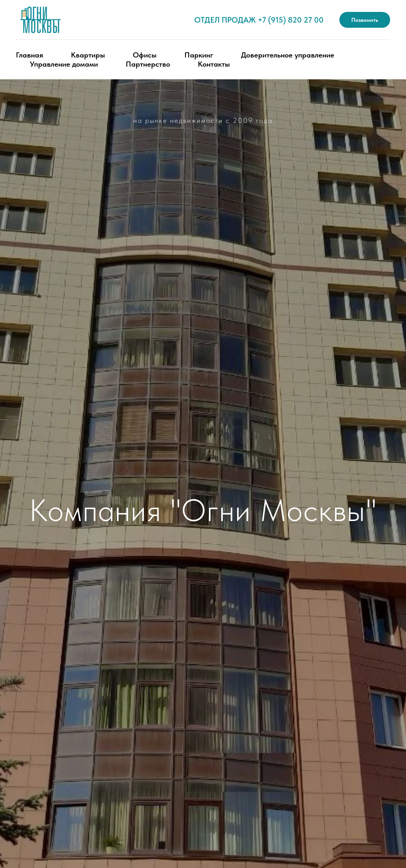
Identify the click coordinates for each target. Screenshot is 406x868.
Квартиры (88, 55)
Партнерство (148, 64)
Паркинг (199, 55)
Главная (30, 55)
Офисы (145, 55)
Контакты (214, 64)
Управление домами (64, 64)
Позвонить (365, 20)
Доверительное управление (288, 55)
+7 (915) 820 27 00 (291, 20)
